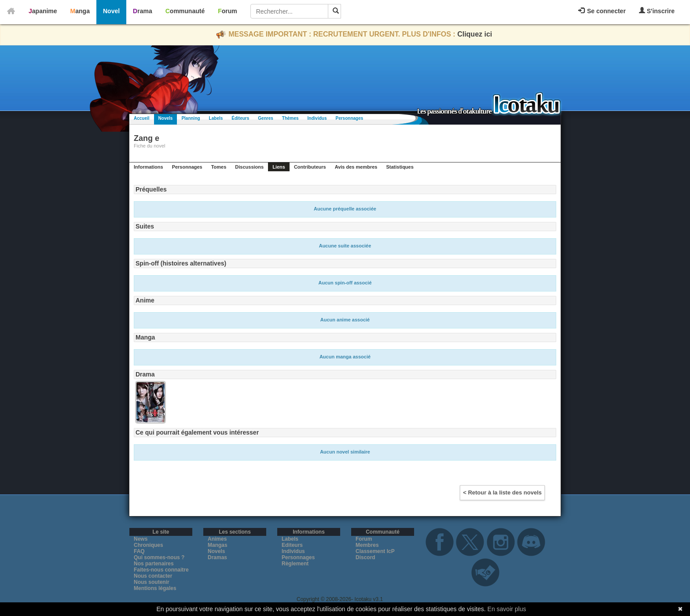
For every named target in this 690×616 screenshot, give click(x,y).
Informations (149, 167)
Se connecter (602, 11)
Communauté (185, 11)
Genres (265, 118)
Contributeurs (310, 167)
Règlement (295, 564)
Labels (216, 118)
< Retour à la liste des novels (502, 492)
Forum (228, 11)
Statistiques (400, 167)
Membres (367, 545)
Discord (365, 557)
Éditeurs (240, 118)
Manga (80, 11)
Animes (217, 539)
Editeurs (292, 545)
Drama (143, 11)
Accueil (142, 118)
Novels (166, 118)
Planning (191, 118)
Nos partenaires (154, 564)
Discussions (249, 167)
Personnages (349, 118)
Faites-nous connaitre (161, 570)
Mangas (218, 545)
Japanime (43, 11)
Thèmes (290, 118)
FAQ (139, 551)
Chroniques (149, 545)
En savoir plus (507, 609)
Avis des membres (356, 167)
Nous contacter (153, 576)
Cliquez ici (475, 34)
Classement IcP (375, 551)
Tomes (219, 167)
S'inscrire (657, 11)
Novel (111, 11)
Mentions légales (155, 588)
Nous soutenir (152, 582)
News (141, 539)
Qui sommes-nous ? (159, 557)
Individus (317, 118)
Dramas (217, 557)
